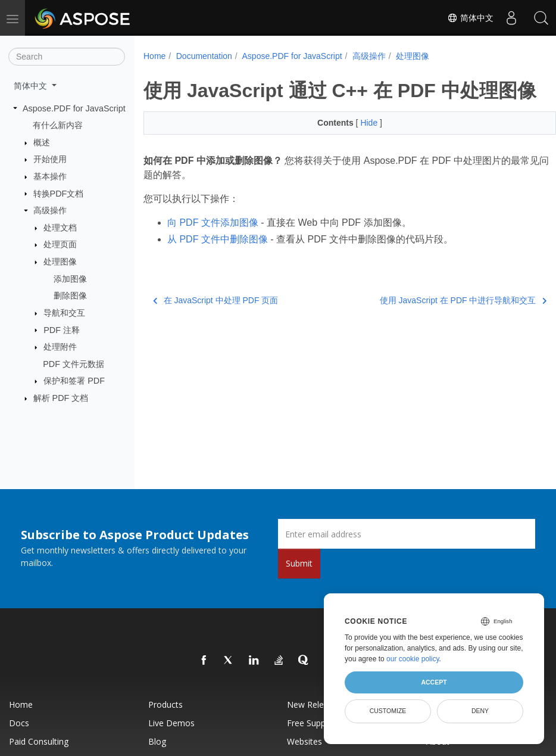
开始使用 (50, 159)
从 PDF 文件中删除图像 (218, 262)
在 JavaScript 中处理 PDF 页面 (215, 323)
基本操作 (50, 176)
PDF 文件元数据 (74, 364)
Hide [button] (356, 146)
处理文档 (60, 228)
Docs (19, 723)
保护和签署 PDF (74, 381)
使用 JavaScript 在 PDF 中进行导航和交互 (434, 323)
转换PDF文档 (59, 193)
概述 (42, 142)
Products (165, 704)
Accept (434, 682)
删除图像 (70, 295)
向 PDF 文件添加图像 (213, 246)
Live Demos (171, 723)
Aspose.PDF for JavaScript (74, 108)
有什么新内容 (58, 125)
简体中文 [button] (32, 86)
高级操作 (50, 210)
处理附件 (60, 347)
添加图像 (70, 279)
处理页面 (60, 244)
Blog (157, 741)
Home (154, 56)
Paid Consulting (39, 741)
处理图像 (60, 262)
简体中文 (470, 18)
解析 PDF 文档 (61, 398)
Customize (388, 711)
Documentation (204, 56)
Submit (299, 563)
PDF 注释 (62, 329)
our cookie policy (413, 659)
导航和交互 (64, 313)
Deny (480, 711)
